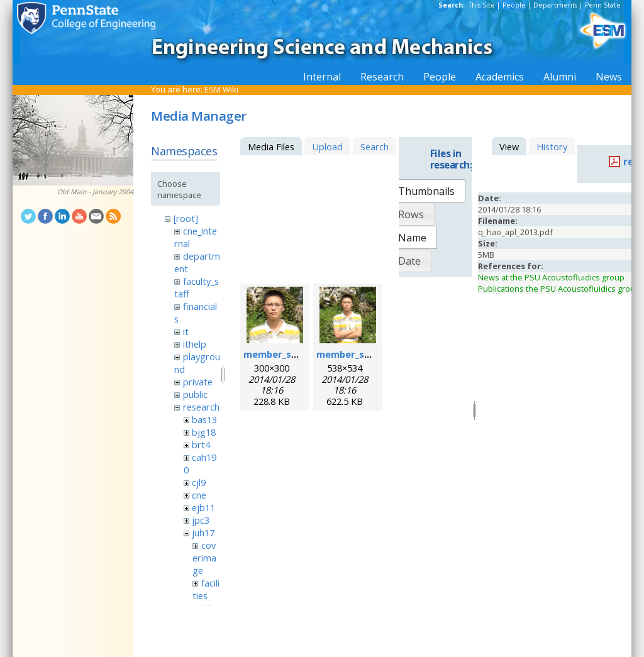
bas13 (204, 419)
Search (375, 146)
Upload (327, 146)
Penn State (603, 5)
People (514, 5)
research (201, 407)
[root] (186, 218)
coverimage (204, 558)
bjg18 (204, 432)
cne (199, 495)
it (186, 331)
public (195, 394)
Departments (555, 5)
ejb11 (203, 507)
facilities (206, 589)
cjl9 (199, 482)
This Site (482, 5)
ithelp (195, 344)
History (552, 146)
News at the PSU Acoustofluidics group (551, 277)
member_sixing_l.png (364, 354)
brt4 (201, 444)
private (198, 382)
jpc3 (201, 520)
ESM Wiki (221, 89)
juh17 (203, 533)
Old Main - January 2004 (95, 192)
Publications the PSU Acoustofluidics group (559, 289)
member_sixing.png (288, 354)
